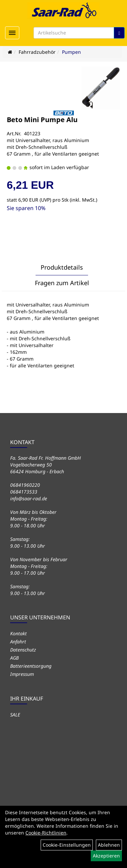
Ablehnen (109, 845)
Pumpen (71, 52)
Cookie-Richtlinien (46, 833)
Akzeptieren (106, 856)
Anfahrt (18, 642)
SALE (15, 715)
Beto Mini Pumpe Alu (42, 120)
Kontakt (18, 633)
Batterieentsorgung (31, 666)
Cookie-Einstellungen (67, 845)
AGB (14, 658)
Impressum (22, 674)
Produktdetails (62, 267)
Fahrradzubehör (37, 52)
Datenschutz (23, 650)
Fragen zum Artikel (62, 283)
